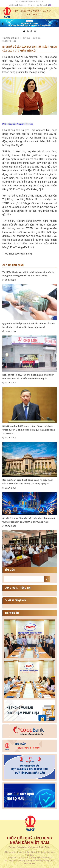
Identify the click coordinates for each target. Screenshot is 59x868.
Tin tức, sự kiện (11, 38)
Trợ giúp (31, 5)
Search (47, 579)
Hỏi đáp (20, 744)
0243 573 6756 (28, 748)
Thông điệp (12, 5)
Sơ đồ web (41, 5)
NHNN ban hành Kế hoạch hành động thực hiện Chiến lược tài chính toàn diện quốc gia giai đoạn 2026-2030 (29, 430)
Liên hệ (22, 5)
